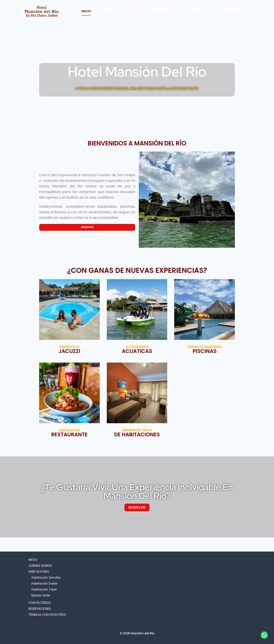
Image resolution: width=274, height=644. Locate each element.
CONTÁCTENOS (164, 11)
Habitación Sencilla (46, 578)
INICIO (86, 11)
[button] (111, 310)
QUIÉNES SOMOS (107, 11)
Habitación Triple (44, 589)
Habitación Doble (44, 584)
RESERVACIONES (192, 11)
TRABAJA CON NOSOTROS (228, 11)
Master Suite (41, 595)
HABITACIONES (39, 572)
